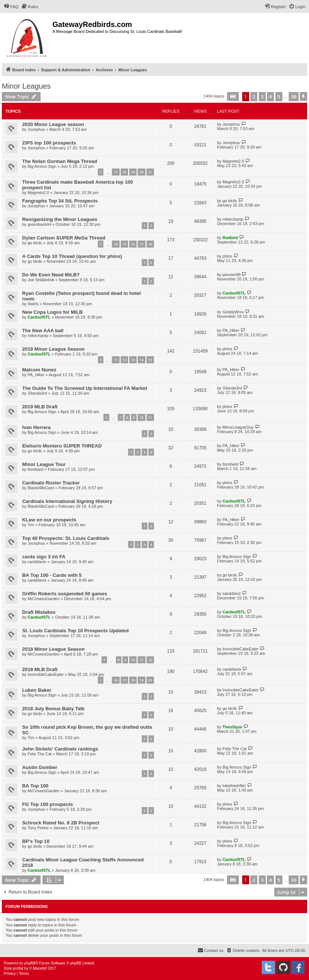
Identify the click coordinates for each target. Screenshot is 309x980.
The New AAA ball (43, 331)
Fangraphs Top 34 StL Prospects (60, 201)
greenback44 (40, 224)
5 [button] (279, 96)
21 (150, 172)
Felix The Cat (40, 754)
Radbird (230, 238)
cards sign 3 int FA (44, 557)
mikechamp (233, 219)
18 (124, 172)
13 (133, 360)
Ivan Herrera (36, 427)
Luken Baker (37, 690)
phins (227, 256)
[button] (233, 96)
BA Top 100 (35, 786)
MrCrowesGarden (44, 599)
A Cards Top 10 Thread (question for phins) (72, 256)
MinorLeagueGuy (238, 427)
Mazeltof (40, 968)
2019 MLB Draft (40, 407)
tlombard (36, 469)
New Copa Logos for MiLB (52, 312)
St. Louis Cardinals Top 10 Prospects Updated (75, 631)
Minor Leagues (26, 86)
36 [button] (294, 96)
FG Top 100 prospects (48, 804)
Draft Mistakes (39, 612)
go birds (230, 201)
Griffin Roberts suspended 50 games (65, 594)
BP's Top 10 (36, 841)
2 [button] (254, 96)
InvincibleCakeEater (241, 649)
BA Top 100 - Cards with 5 (52, 575)
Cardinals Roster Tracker (51, 483)
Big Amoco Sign (42, 166)
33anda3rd (37, 393)
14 (116, 244)
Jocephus (36, 129)
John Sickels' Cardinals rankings (60, 749)
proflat (18, 968)
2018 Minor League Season (53, 649)
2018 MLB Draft (40, 669)
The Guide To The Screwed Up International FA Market (85, 388)
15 (124, 244)
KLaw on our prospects (49, 520)
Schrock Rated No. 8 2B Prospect (61, 823)
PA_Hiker (231, 330)
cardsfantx (37, 562)
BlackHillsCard (41, 488)
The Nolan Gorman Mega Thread (60, 161)
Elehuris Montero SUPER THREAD (62, 446)
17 (116, 172)
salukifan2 (232, 593)
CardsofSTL (234, 293)
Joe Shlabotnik (41, 280)
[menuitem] (11, 7)
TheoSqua (232, 727)
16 (133, 244)
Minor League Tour (44, 464)
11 (116, 360)
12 (124, 360)
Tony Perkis (38, 828)
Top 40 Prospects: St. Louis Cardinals (66, 538)
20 (141, 172)
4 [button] (270, 96)
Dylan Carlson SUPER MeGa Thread (64, 238)
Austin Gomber (40, 767)
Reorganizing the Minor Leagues (60, 219)
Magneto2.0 (233, 161)
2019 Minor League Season (53, 349)
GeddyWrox (233, 312)
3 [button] (262, 96)
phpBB (30, 963)
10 (141, 417)
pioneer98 (232, 275)
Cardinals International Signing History (67, 501)
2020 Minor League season (53, 124)
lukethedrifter (234, 786)
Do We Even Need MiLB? (51, 275)
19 (133, 172)
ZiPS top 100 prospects (49, 143)
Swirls (33, 304)
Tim (31, 525)
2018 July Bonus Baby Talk (53, 709)
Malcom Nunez (39, 370)
